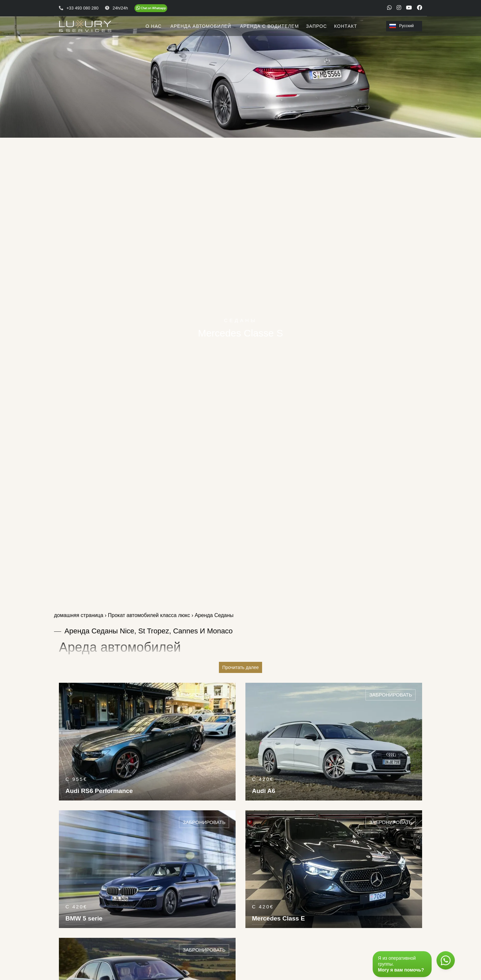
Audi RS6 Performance (99, 791)
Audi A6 (264, 791)
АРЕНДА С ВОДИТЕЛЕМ (269, 26)
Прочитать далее (240, 667)
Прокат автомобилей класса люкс (149, 615)
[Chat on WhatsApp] (151, 8)
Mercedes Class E (278, 918)
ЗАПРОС (316, 26)
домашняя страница (79, 615)
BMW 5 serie (84, 918)
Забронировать (204, 695)
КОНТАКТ (346, 26)
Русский (402, 26)
